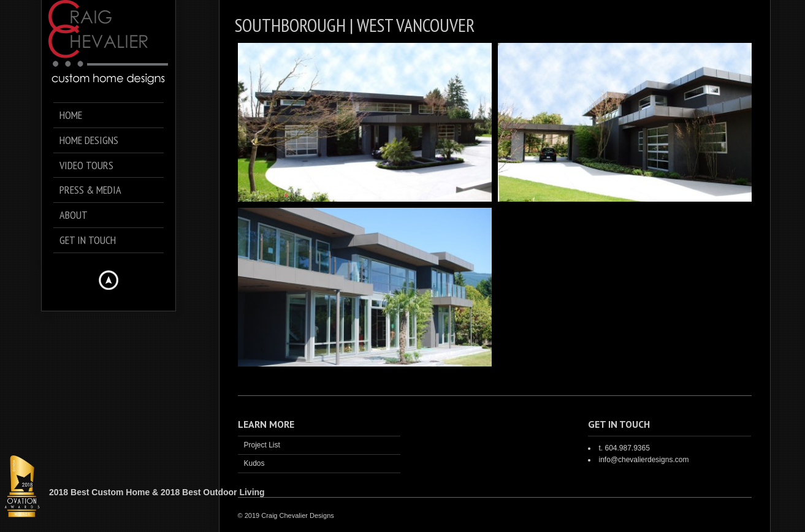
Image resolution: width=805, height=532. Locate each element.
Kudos (254, 463)
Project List (262, 445)
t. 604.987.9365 (624, 448)
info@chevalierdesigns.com (643, 460)
